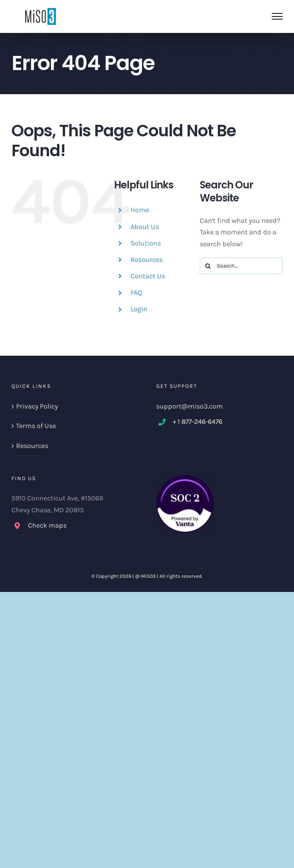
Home (140, 210)
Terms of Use (36, 426)
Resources (147, 260)
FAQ (136, 293)
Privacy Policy (37, 406)
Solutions (146, 243)
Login (139, 309)
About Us (145, 227)
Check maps (47, 525)
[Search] (208, 266)
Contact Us (148, 276)
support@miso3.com (189, 406)
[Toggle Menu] (277, 16)
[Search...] (241, 266)
